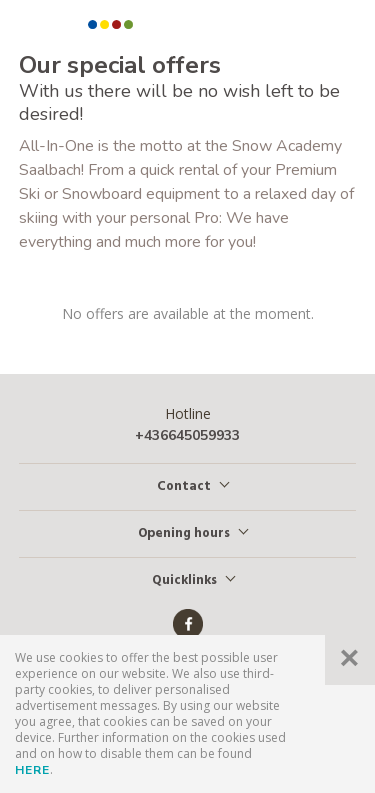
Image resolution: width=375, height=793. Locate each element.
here (32, 770)
